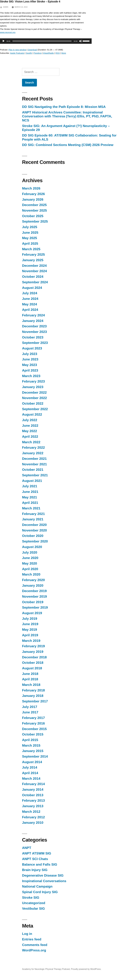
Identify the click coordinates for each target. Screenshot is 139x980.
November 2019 (34, 596)
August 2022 (32, 414)
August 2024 (32, 288)
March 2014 (31, 779)
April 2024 (30, 310)
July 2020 (30, 552)
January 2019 (33, 652)
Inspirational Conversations (44, 881)
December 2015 (34, 729)
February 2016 (33, 723)
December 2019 (34, 591)
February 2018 (33, 690)
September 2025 (35, 221)
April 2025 (30, 244)
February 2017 (33, 718)
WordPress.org (34, 950)
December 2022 (34, 392)
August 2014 (32, 762)
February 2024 (33, 315)
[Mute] (80, 41)
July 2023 (30, 354)
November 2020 (34, 530)
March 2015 (31, 745)
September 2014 (35, 756)
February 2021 (33, 514)
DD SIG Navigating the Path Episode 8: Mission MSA (64, 107)
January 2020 (33, 585)
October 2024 (33, 277)
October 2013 (33, 795)
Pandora (38, 53)
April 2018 (30, 679)
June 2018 (30, 674)
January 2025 (33, 260)
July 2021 (30, 486)
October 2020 (33, 536)
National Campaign (37, 886)
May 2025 (29, 238)
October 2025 (33, 216)
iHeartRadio (49, 53)
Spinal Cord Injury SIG (40, 892)
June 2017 (30, 712)
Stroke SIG (31, 898)
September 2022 (35, 409)
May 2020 (29, 563)
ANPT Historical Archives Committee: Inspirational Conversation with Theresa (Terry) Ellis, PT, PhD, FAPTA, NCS (67, 116)
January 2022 (33, 453)
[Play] (4, 41)
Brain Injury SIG (35, 870)
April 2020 (30, 569)
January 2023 (33, 387)
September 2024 (35, 282)
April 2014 (30, 773)
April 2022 (30, 437)
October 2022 (33, 403)
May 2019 (29, 630)
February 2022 (33, 448)
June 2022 (30, 426)
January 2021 (33, 519)
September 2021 (35, 475)
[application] (44, 41)
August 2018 (32, 668)
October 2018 (33, 663)
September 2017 (35, 701)
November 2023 (34, 332)
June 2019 (30, 624)
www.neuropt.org (8, 32)
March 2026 (31, 188)
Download (33, 50)
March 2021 (31, 508)
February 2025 (33, 254)
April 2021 (30, 503)
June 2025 (30, 233)
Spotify (29, 53)
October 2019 (33, 602)
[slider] (42, 41)
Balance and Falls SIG (40, 864)
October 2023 (33, 337)
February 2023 (33, 381)
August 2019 (32, 613)
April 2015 (30, 740)
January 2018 (33, 696)
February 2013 (33, 800)
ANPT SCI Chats (35, 859)
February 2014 (33, 784)
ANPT (27, 848)
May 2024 (29, 304)
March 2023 (31, 376)
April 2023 (30, 370)
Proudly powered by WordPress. (86, 969)
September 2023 (35, 343)
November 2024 (34, 271)
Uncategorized (34, 903)
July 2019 (30, 619)
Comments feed (35, 945)
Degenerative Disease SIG (43, 875)
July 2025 (30, 227)
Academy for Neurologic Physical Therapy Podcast (46, 969)
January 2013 (33, 806)
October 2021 (33, 470)
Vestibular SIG (33, 908)
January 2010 (33, 823)
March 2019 (31, 641)
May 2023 (29, 365)
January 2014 (33, 789)
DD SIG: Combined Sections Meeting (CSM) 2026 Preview (68, 145)
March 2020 (31, 574)
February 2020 (33, 580)
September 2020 (35, 541)
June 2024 (30, 299)
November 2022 (34, 398)
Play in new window (17, 50)
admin (6, 7)
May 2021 (29, 497)
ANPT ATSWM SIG (37, 853)
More (64, 53)
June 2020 (30, 558)
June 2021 (30, 492)
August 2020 (32, 547)
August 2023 (32, 348)
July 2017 (30, 707)
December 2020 (34, 525)
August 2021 (32, 481)
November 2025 (34, 210)
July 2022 (30, 420)
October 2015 (33, 734)
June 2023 (30, 359)
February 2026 (33, 194)
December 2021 (34, 459)
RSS (58, 53)
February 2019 (33, 646)
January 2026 (33, 199)
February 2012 (33, 817)
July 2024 (30, 293)
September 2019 (35, 607)
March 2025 (31, 249)
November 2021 (34, 464)
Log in (27, 934)
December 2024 (34, 266)
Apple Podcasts (17, 53)
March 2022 (31, 442)
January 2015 (33, 751)
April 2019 (30, 635)
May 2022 (29, 431)
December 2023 (34, 326)
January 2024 (33, 321)
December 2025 (34, 205)
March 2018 (31, 685)
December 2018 (34, 657)
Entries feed (32, 939)
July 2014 (30, 767)
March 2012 (31, 812)
